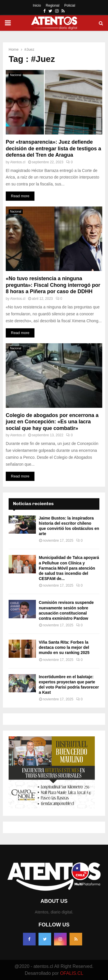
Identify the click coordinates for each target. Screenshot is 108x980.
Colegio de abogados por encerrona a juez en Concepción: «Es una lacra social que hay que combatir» (52, 422)
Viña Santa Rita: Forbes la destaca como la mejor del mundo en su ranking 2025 (64, 647)
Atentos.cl (18, 162)
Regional (52, 5)
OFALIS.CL (72, 973)
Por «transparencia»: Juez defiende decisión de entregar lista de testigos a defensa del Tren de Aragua (53, 148)
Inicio (37, 5)
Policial (70, 5)
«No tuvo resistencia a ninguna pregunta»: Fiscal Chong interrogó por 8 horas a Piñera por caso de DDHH (53, 285)
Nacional (16, 75)
